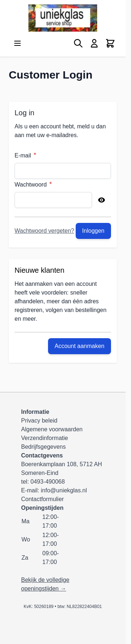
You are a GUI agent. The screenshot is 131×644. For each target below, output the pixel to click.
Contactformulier (42, 499)
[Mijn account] (94, 43)
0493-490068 (48, 482)
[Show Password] (102, 200)
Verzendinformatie (45, 438)
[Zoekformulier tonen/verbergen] (78, 43)
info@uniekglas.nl (64, 490)
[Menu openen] (17, 43)
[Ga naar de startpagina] (63, 18)
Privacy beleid (39, 421)
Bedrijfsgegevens (43, 447)
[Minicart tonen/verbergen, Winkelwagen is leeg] (110, 43)
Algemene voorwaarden (52, 429)
